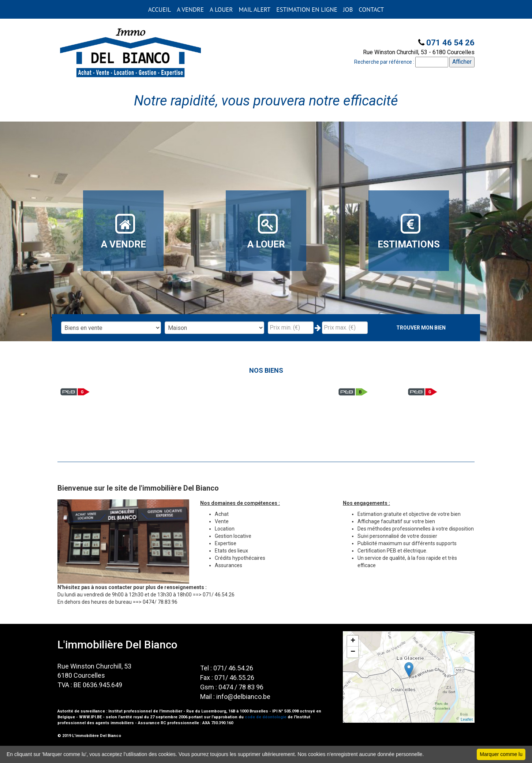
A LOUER (221, 10)
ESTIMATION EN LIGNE (307, 10)
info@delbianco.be (243, 697)
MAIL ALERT (255, 10)
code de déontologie (266, 717)
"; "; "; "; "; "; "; (215, 328)
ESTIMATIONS (409, 231)
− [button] (353, 652)
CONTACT (371, 10)
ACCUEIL (160, 10)
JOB (348, 10)
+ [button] (353, 641)
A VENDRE (190, 10)
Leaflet (467, 719)
